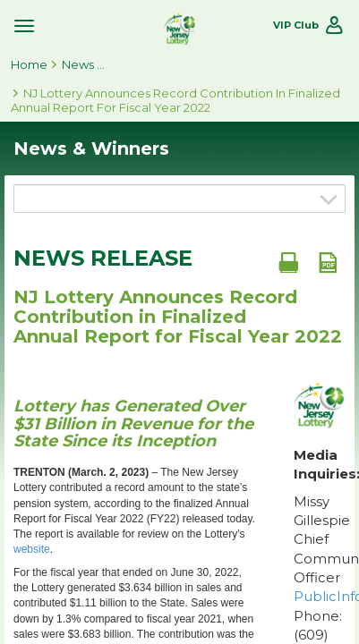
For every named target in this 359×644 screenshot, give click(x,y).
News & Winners (84, 64)
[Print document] (288, 262)
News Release (103, 258)
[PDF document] (328, 262)
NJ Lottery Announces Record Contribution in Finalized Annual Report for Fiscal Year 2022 (175, 100)
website (32, 549)
